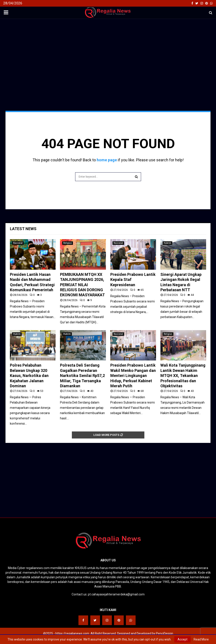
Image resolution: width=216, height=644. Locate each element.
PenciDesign (165, 633)
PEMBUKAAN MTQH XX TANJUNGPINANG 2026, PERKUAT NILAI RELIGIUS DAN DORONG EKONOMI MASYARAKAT (82, 285)
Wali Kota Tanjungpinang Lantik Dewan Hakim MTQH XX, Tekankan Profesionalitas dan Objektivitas (183, 376)
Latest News (23, 229)
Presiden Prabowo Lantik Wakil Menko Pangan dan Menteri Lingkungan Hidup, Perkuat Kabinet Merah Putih (133, 376)
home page (107, 160)
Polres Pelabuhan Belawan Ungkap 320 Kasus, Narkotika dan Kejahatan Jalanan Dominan (29, 376)
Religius (68, 243)
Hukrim (167, 243)
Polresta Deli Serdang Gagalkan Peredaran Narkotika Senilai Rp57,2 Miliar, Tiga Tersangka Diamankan (82, 376)
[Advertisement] (108, 54)
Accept (182, 639)
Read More (201, 639)
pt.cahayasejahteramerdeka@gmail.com (116, 594)
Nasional (18, 243)
